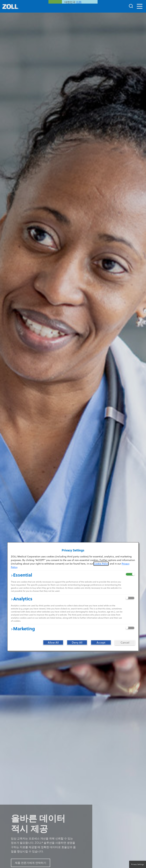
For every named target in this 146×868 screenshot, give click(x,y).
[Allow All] (53, 643)
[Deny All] (77, 643)
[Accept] (101, 643)
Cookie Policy (101, 564)
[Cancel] (125, 643)
